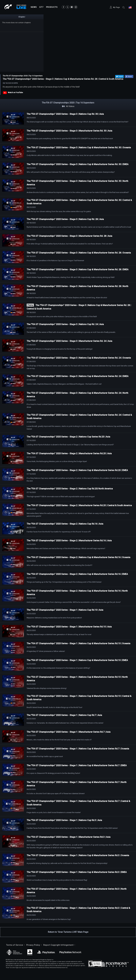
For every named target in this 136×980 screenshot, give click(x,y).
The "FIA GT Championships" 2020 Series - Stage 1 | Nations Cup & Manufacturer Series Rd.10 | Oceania (78, 643)
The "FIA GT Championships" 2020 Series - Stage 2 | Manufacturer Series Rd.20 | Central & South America (79, 505)
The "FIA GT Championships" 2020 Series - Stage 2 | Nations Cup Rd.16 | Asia (65, 524)
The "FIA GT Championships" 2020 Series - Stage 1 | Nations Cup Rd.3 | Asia (64, 820)
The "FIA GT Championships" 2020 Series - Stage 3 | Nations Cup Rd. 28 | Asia (65, 219)
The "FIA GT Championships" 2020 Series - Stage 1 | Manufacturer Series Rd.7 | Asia (69, 732)
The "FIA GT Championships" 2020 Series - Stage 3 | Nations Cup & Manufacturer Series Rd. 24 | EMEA (78, 376)
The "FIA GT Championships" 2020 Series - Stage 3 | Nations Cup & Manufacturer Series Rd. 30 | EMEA (78, 164)
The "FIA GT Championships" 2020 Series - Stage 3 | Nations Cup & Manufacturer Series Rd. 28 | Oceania (79, 253)
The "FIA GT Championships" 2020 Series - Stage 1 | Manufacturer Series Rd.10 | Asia (69, 627)
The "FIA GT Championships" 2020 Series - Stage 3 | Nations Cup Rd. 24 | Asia (65, 324)
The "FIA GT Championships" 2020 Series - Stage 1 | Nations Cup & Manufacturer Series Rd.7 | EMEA (77, 765)
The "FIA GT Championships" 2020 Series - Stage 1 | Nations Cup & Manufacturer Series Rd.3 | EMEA (77, 872)
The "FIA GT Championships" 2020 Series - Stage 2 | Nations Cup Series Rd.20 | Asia (68, 437)
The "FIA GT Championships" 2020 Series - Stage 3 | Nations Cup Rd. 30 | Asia (65, 114)
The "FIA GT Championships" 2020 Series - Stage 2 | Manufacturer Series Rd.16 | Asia (69, 541)
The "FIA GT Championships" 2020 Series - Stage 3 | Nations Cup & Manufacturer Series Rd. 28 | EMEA (78, 269)
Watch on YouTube (15, 92)
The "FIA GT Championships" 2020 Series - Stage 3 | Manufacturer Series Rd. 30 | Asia (69, 131)
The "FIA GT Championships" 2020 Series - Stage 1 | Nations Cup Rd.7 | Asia (64, 715)
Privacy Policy (33, 945)
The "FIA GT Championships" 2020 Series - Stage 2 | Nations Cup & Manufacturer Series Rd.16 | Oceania (78, 557)
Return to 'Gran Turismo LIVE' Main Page (68, 932)
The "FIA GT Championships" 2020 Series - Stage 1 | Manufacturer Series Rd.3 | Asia (69, 837)
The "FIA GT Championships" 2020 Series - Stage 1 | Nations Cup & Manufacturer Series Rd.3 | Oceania (78, 855)
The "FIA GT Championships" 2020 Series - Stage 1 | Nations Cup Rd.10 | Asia (65, 610)
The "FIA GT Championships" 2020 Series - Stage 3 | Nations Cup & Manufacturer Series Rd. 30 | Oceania (79, 148)
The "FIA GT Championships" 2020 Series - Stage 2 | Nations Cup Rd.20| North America (70, 489)
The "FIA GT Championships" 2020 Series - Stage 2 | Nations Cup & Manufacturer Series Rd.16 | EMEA (77, 574)
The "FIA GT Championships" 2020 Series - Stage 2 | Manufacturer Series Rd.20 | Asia (69, 453)
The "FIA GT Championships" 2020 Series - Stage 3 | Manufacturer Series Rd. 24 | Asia (69, 341)
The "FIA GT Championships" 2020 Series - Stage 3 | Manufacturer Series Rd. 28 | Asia (69, 236)
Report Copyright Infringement (58, 945)
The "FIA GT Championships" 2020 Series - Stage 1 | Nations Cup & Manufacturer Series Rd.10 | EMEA (77, 660)
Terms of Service (15, 945)
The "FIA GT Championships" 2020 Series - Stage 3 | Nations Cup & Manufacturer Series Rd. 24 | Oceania (79, 358)
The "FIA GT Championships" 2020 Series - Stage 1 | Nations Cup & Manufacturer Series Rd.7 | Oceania (78, 749)
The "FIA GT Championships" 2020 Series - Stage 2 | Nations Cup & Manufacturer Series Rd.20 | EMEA (77, 470)
